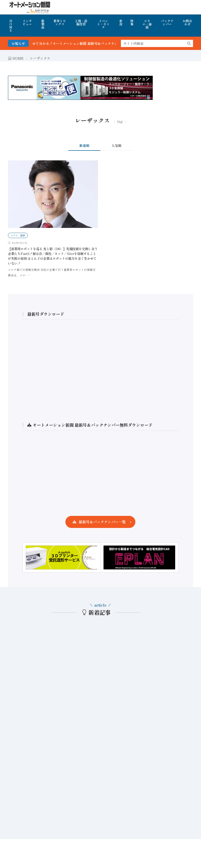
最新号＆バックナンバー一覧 (102, 522)
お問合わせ (187, 22)
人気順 (117, 145)
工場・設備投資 (81, 22)
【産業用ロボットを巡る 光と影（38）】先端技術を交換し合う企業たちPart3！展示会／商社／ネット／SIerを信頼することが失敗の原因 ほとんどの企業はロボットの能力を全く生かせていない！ (53, 256)
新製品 (43, 24)
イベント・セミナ (103, 24)
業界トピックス (60, 22)
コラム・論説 (147, 24)
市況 (121, 22)
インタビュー (27, 22)
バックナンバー (167, 22)
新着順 (84, 145)
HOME (11, 26)
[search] (189, 43)
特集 (132, 22)
